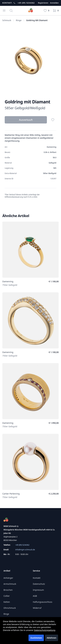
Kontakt (37, 578)
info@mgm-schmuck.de (25, 550)
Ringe (19, 20)
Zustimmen (36, 638)
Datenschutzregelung (45, 630)
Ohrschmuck (10, 608)
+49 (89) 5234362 (26, 3)
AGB (35, 596)
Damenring (8, 281)
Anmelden (54, 3)
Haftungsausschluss (43, 602)
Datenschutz (39, 584)
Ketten (7, 602)
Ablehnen (52, 638)
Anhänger (8, 578)
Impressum (38, 590)
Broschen (8, 590)
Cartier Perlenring (11, 494)
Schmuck (7, 20)
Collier (7, 596)
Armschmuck (10, 584)
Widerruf (37, 608)
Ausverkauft (26, 120)
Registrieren (43, 3)
